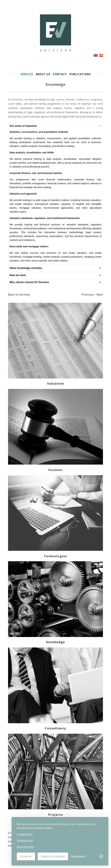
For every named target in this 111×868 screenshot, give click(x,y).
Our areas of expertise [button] (23, 126)
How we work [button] (18, 275)
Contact (60, 74)
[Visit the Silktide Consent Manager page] (101, 856)
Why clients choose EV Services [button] (29, 282)
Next (100, 295)
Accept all (26, 856)
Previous (88, 295)
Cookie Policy (25, 834)
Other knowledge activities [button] (26, 268)
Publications (80, 74)
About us (43, 74)
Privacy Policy (25, 840)
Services (27, 74)
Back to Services (19, 295)
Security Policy (25, 847)
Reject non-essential (53, 856)
